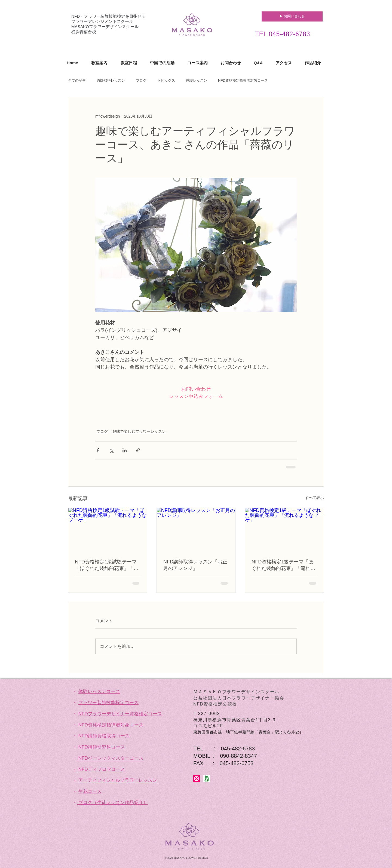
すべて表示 (314, 498)
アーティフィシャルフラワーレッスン (118, 780)
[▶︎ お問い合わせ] (292, 16)
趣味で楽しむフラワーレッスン (139, 431)
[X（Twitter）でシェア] (111, 450)
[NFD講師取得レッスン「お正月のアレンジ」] (196, 530)
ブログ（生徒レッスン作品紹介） (113, 803)
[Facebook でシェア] (98, 450)
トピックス (166, 80)
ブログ (141, 80)
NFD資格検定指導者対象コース (243, 80)
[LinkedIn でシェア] (125, 450)
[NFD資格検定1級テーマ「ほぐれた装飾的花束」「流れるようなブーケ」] (284, 530)
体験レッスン (197, 80)
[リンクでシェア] (138, 450)
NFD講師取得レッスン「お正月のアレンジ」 (195, 565)
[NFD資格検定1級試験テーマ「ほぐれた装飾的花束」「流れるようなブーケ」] (108, 530)
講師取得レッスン (111, 80)
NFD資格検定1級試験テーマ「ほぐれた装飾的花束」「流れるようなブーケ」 (107, 565)
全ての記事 (77, 80)
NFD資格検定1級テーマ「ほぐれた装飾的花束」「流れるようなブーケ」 (283, 565)
